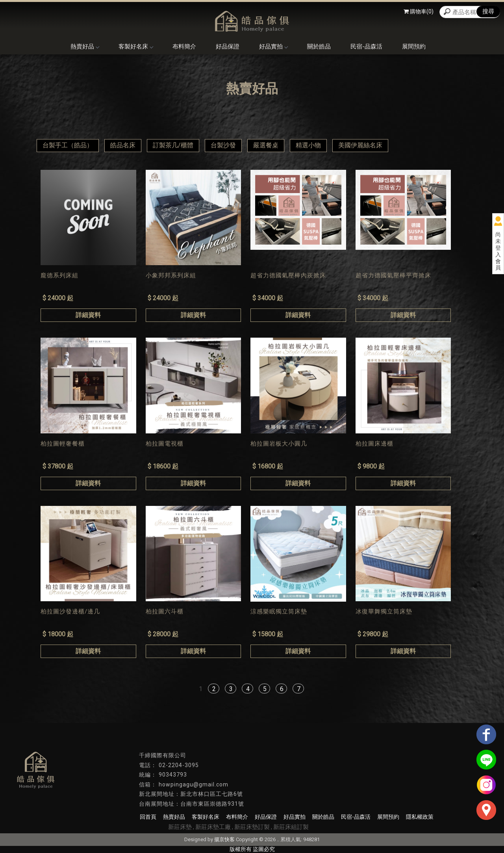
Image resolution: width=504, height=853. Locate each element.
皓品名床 (123, 145)
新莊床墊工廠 (213, 827)
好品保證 (228, 46)
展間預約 (414, 46)
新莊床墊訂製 (252, 827)
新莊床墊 (180, 827)
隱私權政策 (420, 817)
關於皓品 (319, 46)
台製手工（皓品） (68, 145)
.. (278, 839)
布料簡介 (184, 46)
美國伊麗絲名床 (360, 145)
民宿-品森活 (366, 46)
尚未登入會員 (498, 251)
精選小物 (308, 145)
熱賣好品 (85, 46)
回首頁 (148, 817)
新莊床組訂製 (291, 827)
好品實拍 (273, 46)
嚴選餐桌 (266, 145)
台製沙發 (223, 145)
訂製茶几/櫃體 (173, 145)
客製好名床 (136, 46)
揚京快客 (224, 839)
